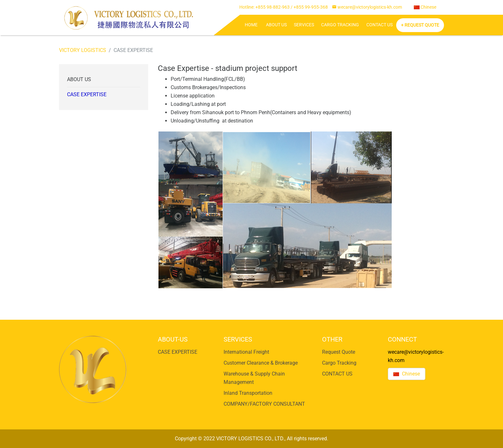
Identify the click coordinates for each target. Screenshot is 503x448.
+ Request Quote (420, 25)
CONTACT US (379, 25)
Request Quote (339, 352)
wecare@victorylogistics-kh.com (370, 7)
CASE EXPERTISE (87, 94)
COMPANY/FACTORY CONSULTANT (264, 404)
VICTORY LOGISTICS (83, 50)
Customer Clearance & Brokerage (261, 363)
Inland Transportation (248, 393)
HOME (251, 25)
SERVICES (304, 25)
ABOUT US (276, 25)
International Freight (246, 352)
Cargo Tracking (340, 25)
